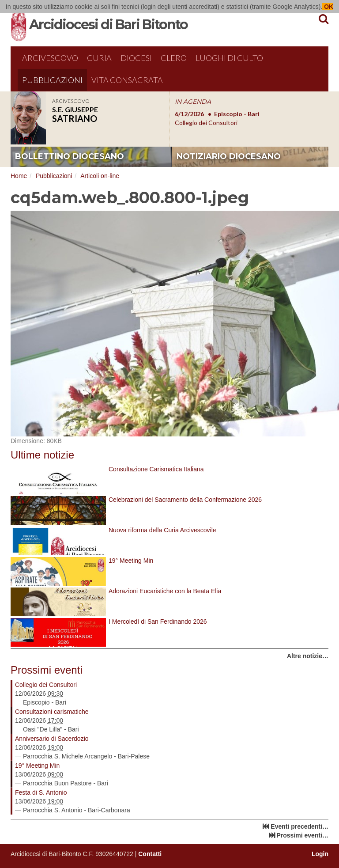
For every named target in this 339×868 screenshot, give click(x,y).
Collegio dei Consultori (46, 685)
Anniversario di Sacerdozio (52, 739)
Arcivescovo (50, 58)
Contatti (150, 854)
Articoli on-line (100, 176)
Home (19, 176)
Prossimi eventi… (303, 835)
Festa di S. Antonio (41, 792)
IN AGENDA (193, 102)
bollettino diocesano (70, 156)
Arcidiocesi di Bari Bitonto (108, 25)
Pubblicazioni (52, 80)
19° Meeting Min (37, 766)
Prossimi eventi (47, 670)
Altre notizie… (308, 656)
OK (328, 7)
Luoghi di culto (229, 58)
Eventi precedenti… (299, 826)
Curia (99, 58)
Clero (174, 58)
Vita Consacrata (127, 80)
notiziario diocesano (229, 156)
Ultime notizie (42, 455)
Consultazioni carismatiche (52, 712)
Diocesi (136, 58)
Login (320, 854)
